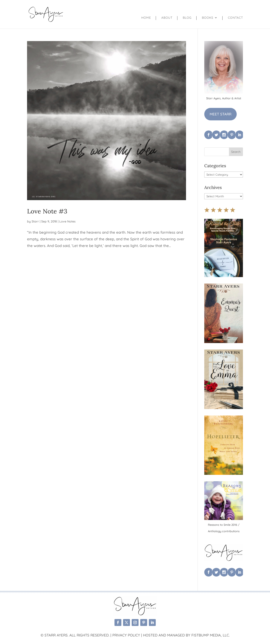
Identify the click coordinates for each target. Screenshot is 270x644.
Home (146, 18)
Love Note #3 (47, 211)
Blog (187, 18)
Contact (235, 18)
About (167, 18)
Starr (35, 221)
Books (208, 18)
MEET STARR (220, 114)
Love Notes (67, 221)
